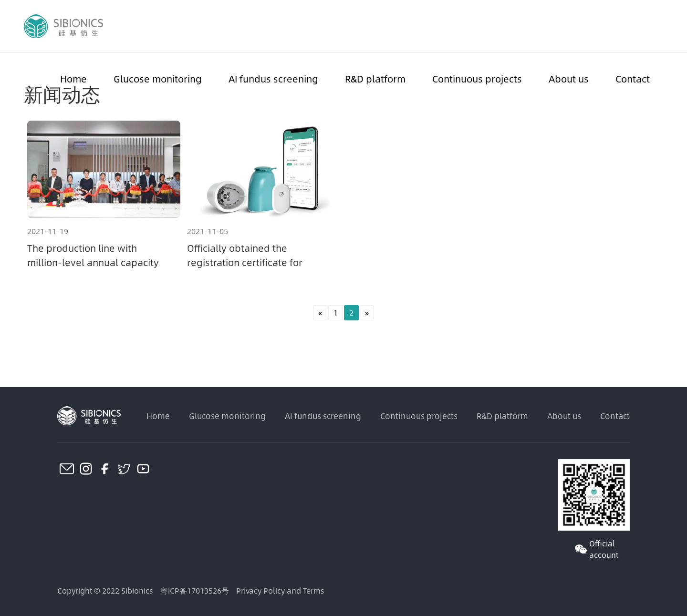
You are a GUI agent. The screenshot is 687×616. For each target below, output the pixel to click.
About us (569, 78)
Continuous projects (477, 78)
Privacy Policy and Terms (280, 590)
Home (73, 78)
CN (657, 26)
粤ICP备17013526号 (195, 590)
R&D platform (375, 78)
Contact (633, 78)
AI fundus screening (273, 78)
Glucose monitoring (158, 78)
